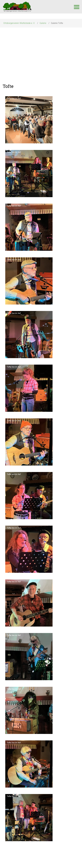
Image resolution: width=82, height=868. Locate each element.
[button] (77, 7)
